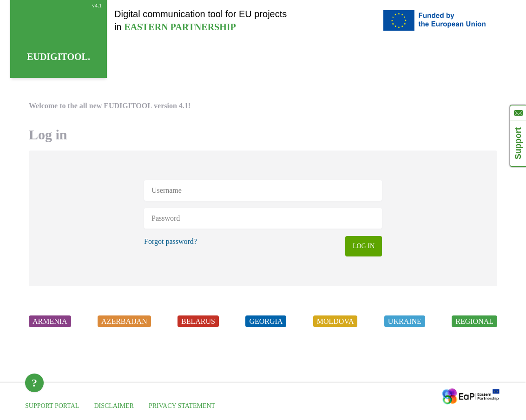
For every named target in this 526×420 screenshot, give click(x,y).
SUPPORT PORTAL (52, 406)
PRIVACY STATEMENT (182, 406)
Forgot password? (171, 241)
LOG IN (364, 246)
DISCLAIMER (114, 406)
